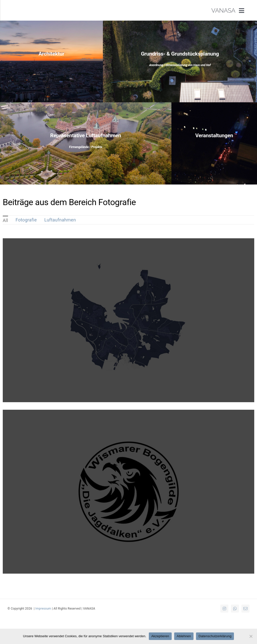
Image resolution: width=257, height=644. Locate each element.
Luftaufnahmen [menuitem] (60, 220)
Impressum (43, 609)
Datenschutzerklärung (215, 636)
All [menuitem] (5, 220)
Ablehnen (184, 636)
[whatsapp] (235, 609)
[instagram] (224, 609)
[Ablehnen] (251, 636)
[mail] (245, 609)
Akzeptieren (160, 636)
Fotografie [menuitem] (26, 220)
